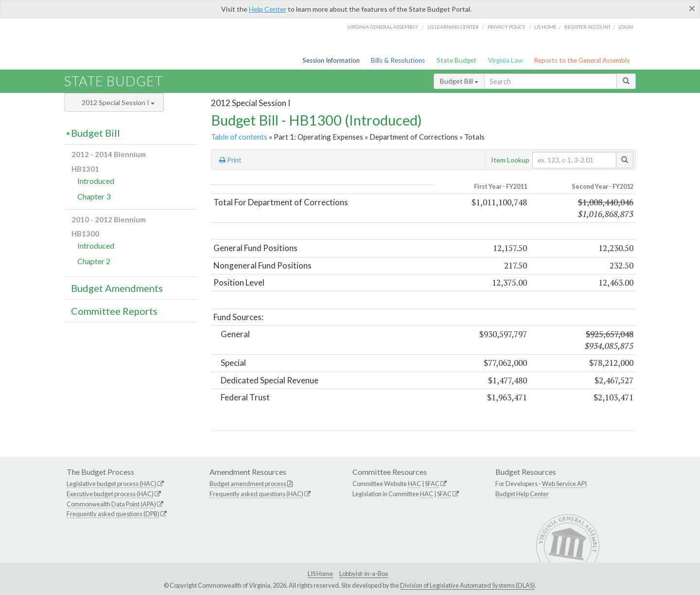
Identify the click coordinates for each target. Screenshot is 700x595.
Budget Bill (459, 81)
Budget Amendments (117, 288)
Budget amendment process (248, 484)
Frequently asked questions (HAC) (256, 494)
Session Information (331, 60)
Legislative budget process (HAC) (112, 484)
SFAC (432, 484)
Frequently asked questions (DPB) (113, 514)
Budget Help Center (522, 494)
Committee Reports (114, 311)
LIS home (545, 27)
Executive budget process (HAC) (110, 494)
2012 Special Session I (118, 102)
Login (626, 27)
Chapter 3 (94, 196)
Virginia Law (505, 60)
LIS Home (320, 574)
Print (230, 160)
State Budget (456, 60)
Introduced (96, 181)
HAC (414, 484)
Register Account (587, 27)
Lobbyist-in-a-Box (364, 574)
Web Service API (564, 484)
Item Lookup (510, 160)
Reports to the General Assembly (582, 60)
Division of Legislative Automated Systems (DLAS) (467, 585)
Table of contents (239, 137)
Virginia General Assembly (383, 27)
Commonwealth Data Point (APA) (111, 504)
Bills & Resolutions (398, 60)
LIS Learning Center (453, 27)
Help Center (268, 9)
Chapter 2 (94, 261)
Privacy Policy (507, 27)
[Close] (692, 8)
